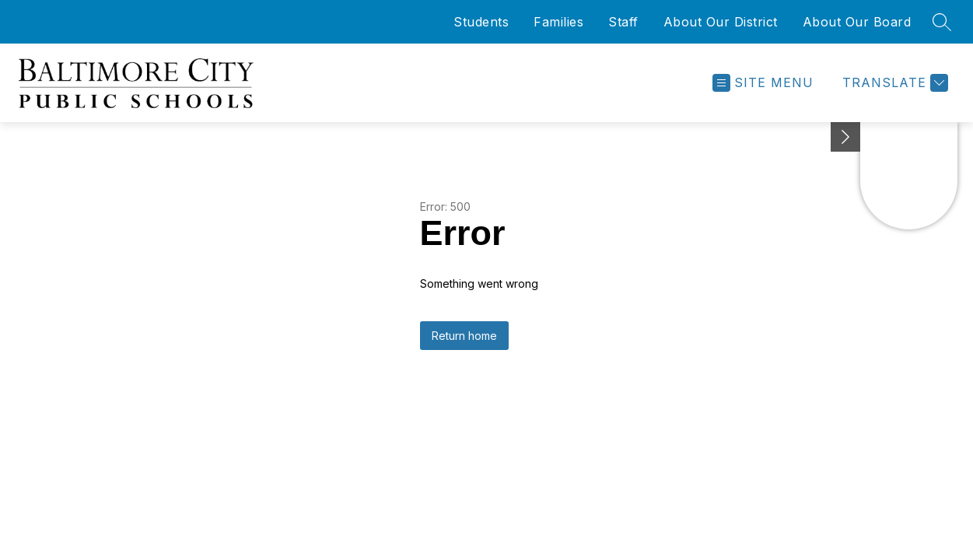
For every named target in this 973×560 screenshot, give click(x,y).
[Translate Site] (893, 83)
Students (481, 22)
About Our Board (857, 22)
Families (558, 22)
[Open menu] (763, 83)
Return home (464, 336)
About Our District (721, 22)
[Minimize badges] (845, 137)
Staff (623, 22)
